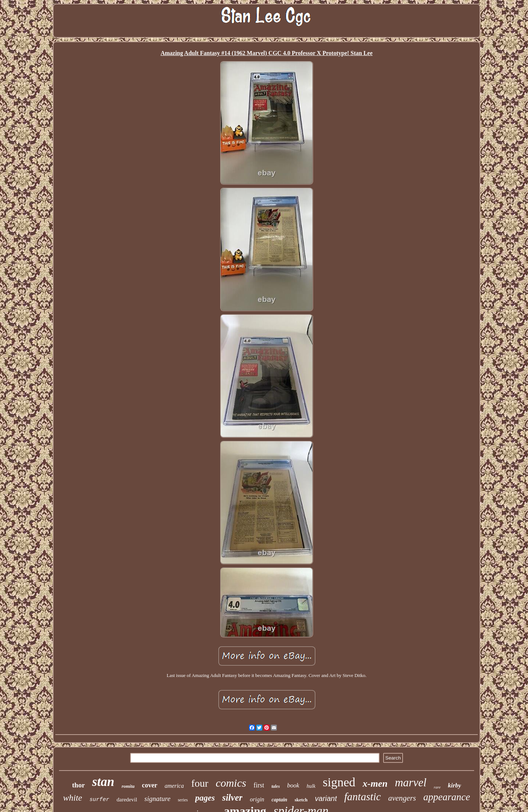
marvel (411, 782)
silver (232, 798)
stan (103, 782)
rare (437, 787)
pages (205, 798)
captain (280, 800)
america (174, 786)
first (259, 785)
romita (128, 786)
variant (326, 798)
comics (231, 783)
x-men (375, 784)
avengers (402, 798)
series (183, 800)
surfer (99, 800)
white (73, 798)
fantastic (363, 797)
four (200, 783)
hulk (311, 786)
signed (339, 782)
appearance (447, 797)
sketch (301, 800)
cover (150, 785)
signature (157, 799)
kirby (455, 785)
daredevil (127, 800)
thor (79, 785)
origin (257, 799)
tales (276, 786)
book (293, 785)
